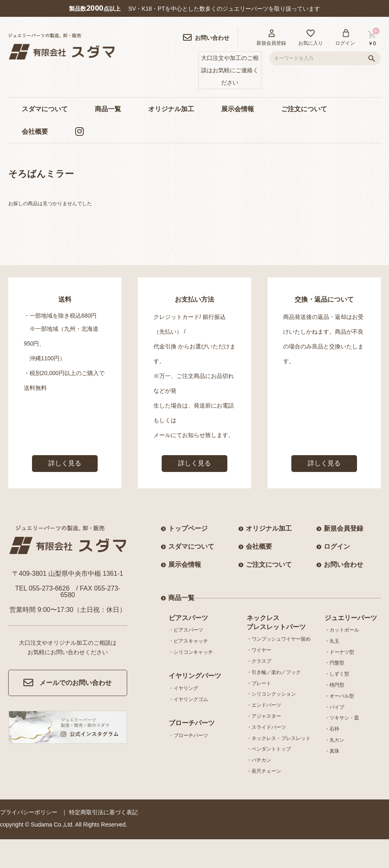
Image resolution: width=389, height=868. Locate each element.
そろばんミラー (41, 174)
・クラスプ (259, 661)
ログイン (337, 546)
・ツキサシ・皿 (342, 718)
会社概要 (35, 132)
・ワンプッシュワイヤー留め (279, 639)
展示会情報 (238, 109)
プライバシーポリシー (29, 812)
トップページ (188, 528)
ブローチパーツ (192, 723)
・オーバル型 (339, 696)
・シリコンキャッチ (191, 652)
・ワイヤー (259, 650)
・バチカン (259, 760)
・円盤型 (334, 663)
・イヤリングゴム (188, 699)
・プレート (259, 683)
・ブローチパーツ (188, 735)
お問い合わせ (343, 565)
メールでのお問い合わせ (68, 683)
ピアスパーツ (188, 618)
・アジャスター (264, 716)
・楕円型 (334, 685)
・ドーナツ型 (339, 652)
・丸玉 (332, 641)
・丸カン (334, 740)
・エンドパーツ (264, 705)
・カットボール (342, 630)
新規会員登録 (343, 528)
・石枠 (332, 729)
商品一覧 (108, 109)
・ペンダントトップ (269, 749)
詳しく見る (65, 463)
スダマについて (45, 109)
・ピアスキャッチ (188, 641)
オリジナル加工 (171, 109)
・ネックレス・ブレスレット (279, 738)
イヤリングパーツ (195, 676)
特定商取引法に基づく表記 (103, 812)
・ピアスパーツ (186, 630)
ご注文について (304, 109)
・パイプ (334, 707)
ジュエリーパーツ (351, 618)
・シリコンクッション (271, 694)
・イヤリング (183, 688)
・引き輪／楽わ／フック (274, 672)
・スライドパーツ (266, 727)
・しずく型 (337, 674)
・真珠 (332, 751)
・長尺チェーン (264, 771)
